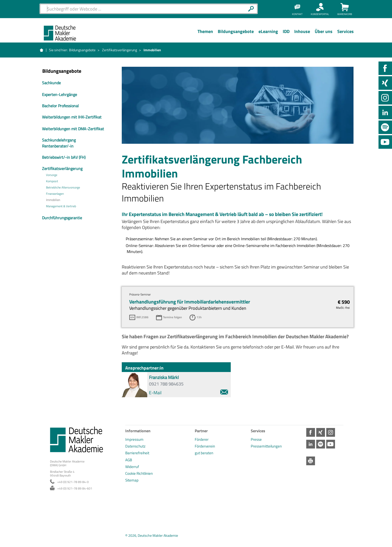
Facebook (385, 68)
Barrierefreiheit (137, 453)
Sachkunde (51, 83)
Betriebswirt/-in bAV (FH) (64, 157)
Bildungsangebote (82, 50)
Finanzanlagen (55, 194)
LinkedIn (385, 112)
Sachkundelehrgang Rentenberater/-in (59, 143)
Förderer (202, 439)
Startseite (41, 50)
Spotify (385, 127)
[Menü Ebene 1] (205, 35)
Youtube (385, 142)
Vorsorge (52, 175)
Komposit (52, 181)
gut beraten (204, 453)
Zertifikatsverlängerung (119, 50)
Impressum (134, 439)
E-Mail (188, 393)
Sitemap (132, 480)
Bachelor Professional (60, 106)
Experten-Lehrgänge (59, 94)
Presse (256, 439)
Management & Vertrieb (61, 206)
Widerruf (132, 467)
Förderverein (205, 446)
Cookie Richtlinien (139, 473)
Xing (385, 83)
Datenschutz (135, 446)
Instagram (385, 98)
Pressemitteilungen (266, 446)
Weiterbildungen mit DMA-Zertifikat (73, 129)
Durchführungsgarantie (62, 218)
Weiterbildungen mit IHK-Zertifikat (72, 117)
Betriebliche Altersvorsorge (63, 187)
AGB (129, 460)
